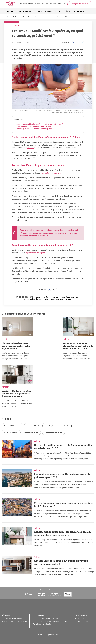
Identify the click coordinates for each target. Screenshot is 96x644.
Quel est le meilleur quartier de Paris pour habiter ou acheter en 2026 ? (63, 447)
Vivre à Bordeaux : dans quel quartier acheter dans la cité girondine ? (64, 505)
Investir (37, 4)
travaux (68, 299)
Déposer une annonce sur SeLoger (14, 621)
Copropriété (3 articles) (53, 432)
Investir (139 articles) (35, 426)
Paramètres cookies (40, 627)
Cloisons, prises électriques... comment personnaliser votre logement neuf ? (16, 346)
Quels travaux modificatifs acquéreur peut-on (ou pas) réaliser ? (39, 124)
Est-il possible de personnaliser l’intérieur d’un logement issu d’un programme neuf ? (17, 393)
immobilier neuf (59, 297)
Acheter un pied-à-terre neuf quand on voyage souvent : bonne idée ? (61, 562)
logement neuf (72, 297)
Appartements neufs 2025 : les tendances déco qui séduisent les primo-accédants (63, 533)
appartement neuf (44, 297)
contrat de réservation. (51, 173)
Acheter (24, 17)
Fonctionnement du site (42, 624)
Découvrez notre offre (83, 621)
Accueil (10, 11)
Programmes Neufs (27, 4)
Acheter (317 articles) (12, 426)
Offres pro (62, 4)
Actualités (53, 4)
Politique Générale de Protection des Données (50, 621)
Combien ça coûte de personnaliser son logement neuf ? (37, 129)
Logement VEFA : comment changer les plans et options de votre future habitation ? (78, 346)
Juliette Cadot (17, 42)
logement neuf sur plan (35, 253)
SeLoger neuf (39, 615)
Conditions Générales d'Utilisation (46, 618)
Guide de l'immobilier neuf (49, 11)
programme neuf (56, 299)
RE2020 (30, 148)
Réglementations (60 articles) (61, 426)
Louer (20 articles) (11, 432)
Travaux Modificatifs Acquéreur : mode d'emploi (34, 126)
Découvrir (6, 615)
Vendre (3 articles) (31, 432)
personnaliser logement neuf (36, 299)
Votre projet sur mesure (80, 4)
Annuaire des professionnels (12, 618)
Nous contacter (81, 618)
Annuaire (45, 4)
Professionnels (82, 615)
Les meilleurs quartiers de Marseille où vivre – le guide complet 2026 (62, 476)
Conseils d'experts (15, 17)
